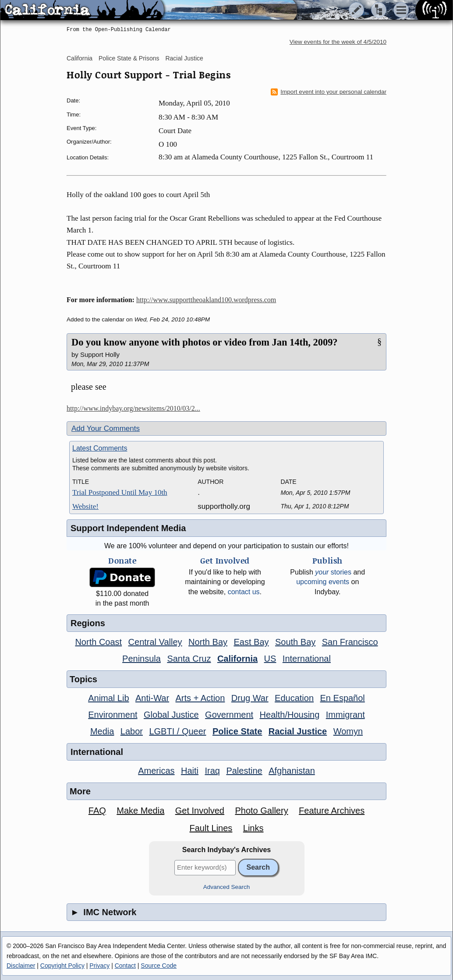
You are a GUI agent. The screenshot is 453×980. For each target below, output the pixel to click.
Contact (125, 966)
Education (294, 698)
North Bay (208, 642)
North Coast (98, 642)
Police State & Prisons (129, 58)
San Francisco (350, 642)
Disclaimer (21, 966)
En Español (343, 698)
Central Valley (155, 642)
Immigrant (345, 715)
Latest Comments (100, 448)
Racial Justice (184, 58)
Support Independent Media (128, 528)
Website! (85, 506)
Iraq (212, 771)
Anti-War (152, 698)
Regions (88, 623)
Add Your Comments (106, 428)
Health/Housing (290, 715)
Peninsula (142, 659)
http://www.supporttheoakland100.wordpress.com (206, 300)
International (307, 659)
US (270, 659)
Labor (132, 731)
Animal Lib (108, 698)
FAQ (97, 811)
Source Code (159, 966)
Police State (237, 731)
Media (102, 731)
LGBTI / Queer (177, 731)
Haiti (190, 771)
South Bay (295, 642)
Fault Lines (211, 828)
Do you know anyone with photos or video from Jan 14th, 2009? (205, 342)
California (80, 58)
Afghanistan (292, 771)
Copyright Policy (62, 966)
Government (229, 715)
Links (253, 828)
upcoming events (323, 582)
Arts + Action (200, 698)
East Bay (251, 642)
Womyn (348, 731)
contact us (244, 592)
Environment (113, 715)
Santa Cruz (189, 659)
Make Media (140, 811)
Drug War (250, 698)
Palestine (244, 771)
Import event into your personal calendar (329, 92)
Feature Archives (332, 811)
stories (333, 572)
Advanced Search (227, 887)
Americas (156, 771)
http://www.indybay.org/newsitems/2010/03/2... (133, 408)
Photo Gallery (261, 811)
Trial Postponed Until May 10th (120, 492)
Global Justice (171, 715)
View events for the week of (338, 42)
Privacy (99, 966)
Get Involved (200, 811)
